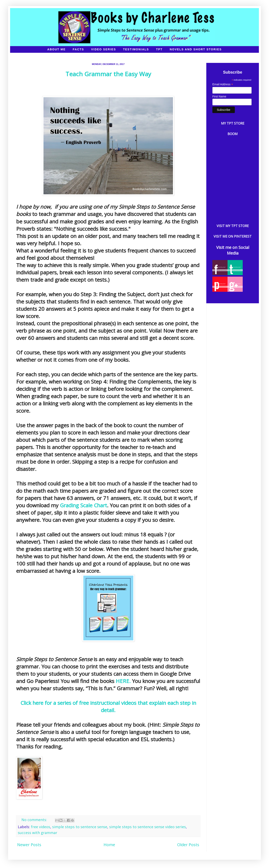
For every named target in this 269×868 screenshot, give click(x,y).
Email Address (223, 84)
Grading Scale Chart (83, 505)
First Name (219, 96)
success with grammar (38, 833)
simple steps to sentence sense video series (148, 827)
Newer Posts (29, 845)
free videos (41, 827)
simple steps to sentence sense (80, 827)
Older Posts (188, 845)
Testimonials (136, 49)
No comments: (35, 820)
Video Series (103, 49)
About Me (57, 49)
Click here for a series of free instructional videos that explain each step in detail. (108, 706)
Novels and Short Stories (196, 49)
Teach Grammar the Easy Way (108, 74)
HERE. (123, 681)
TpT (159, 49)
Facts (78, 49)
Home (109, 845)
